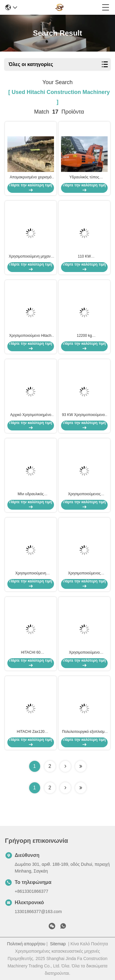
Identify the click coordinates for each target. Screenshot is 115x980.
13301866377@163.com (38, 912)
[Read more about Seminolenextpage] (65, 788)
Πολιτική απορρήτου (26, 944)
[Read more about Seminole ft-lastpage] (81, 788)
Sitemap (58, 944)
